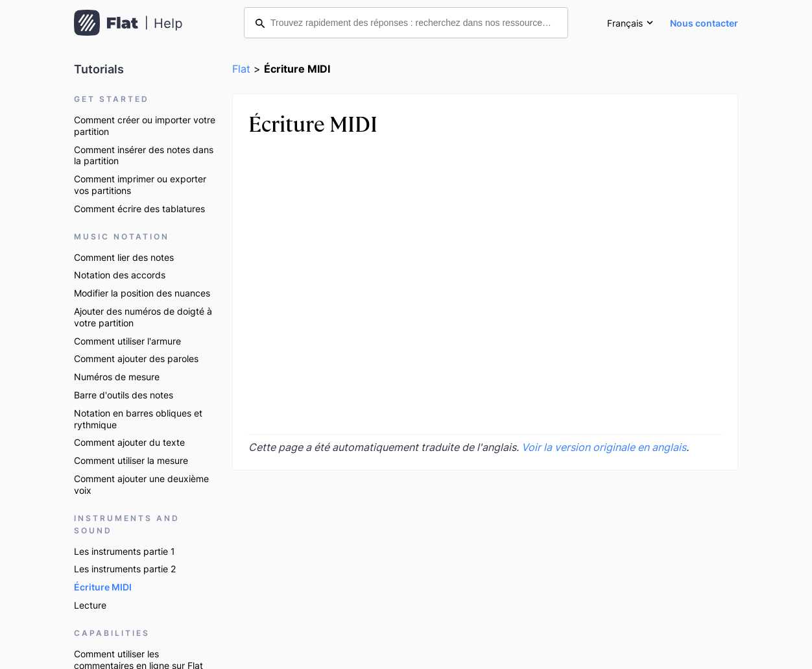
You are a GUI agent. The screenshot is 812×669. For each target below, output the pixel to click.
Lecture (90, 605)
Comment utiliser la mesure (131, 460)
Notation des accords (120, 275)
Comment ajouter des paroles (136, 359)
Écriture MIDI (103, 587)
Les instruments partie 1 (125, 551)
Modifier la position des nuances (142, 293)
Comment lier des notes (124, 257)
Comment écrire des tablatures (139, 209)
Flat (241, 69)
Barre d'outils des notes (124, 395)
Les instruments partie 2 (125, 569)
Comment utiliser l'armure (127, 341)
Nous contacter (704, 23)
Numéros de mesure (117, 377)
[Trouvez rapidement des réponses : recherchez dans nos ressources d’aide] (406, 23)
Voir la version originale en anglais (604, 447)
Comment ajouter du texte (129, 442)
